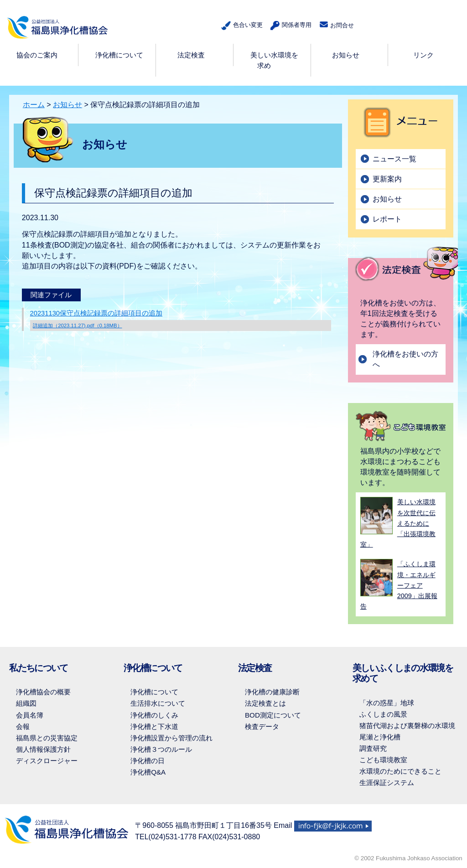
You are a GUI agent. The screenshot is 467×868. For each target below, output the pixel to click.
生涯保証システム (387, 783)
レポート (387, 219)
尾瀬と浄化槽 (380, 737)
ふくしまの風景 (383, 714)
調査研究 (373, 748)
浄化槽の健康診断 (272, 692)
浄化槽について (154, 692)
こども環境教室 (383, 760)
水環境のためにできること (400, 771)
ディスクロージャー (47, 761)
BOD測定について (273, 715)
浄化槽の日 (148, 761)
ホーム (34, 105)
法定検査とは (265, 703)
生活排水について (158, 703)
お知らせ (67, 105)
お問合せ (336, 25)
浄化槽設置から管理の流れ (171, 738)
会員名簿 (30, 715)
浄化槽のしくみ (154, 715)
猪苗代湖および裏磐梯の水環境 (407, 726)
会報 (23, 726)
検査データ (262, 726)
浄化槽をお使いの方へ (405, 359)
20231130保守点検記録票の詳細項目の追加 (181, 320)
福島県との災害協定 (47, 738)
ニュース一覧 (394, 159)
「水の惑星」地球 (387, 703)
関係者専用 (289, 26)
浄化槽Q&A (148, 772)
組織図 (26, 703)
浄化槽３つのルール (161, 749)
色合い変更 (240, 26)
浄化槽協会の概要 (43, 692)
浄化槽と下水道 (154, 726)
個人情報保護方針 (43, 749)
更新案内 (387, 179)
